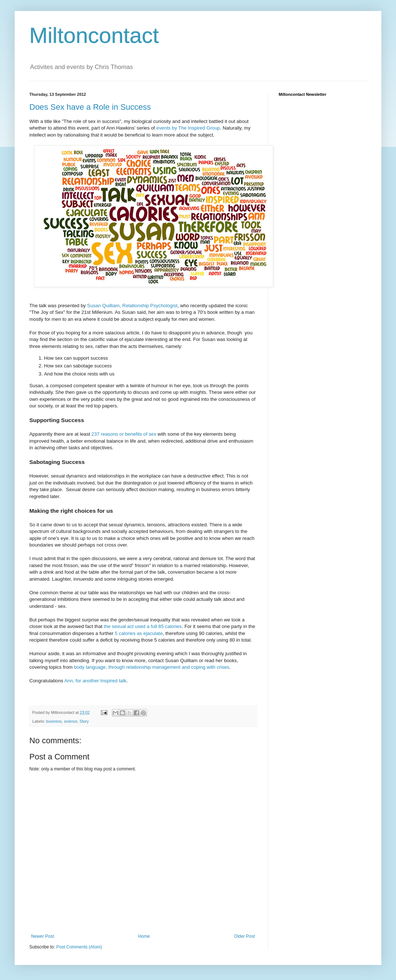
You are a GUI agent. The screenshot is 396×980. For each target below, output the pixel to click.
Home (144, 936)
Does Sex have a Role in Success (90, 107)
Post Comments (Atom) (79, 947)
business (54, 721)
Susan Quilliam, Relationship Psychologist (132, 306)
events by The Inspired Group (188, 128)
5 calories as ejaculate (139, 633)
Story (84, 721)
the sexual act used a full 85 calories (142, 626)
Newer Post (43, 936)
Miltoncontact (94, 35)
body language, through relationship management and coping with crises (152, 667)
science (71, 721)
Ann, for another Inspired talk (95, 681)
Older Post (244, 936)
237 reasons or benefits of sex (124, 434)
